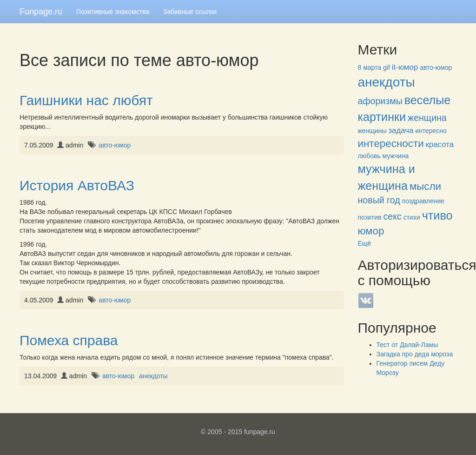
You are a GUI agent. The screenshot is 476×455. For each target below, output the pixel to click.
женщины (372, 131)
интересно (431, 131)
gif (387, 67)
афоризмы (380, 101)
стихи (412, 217)
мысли (425, 186)
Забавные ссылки (190, 12)
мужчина (396, 156)
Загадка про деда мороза (415, 354)
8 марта (370, 67)
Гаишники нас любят (86, 100)
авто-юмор (115, 145)
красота (440, 144)
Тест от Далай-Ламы (407, 345)
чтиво (437, 215)
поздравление (423, 201)
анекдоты (153, 376)
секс (393, 216)
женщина (427, 118)
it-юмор (405, 67)
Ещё (365, 243)
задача (401, 130)
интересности (391, 144)
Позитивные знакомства (113, 12)
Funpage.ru (41, 12)
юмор (371, 231)
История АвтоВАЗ (77, 185)
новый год (379, 200)
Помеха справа (69, 340)
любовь (369, 156)
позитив (370, 217)
